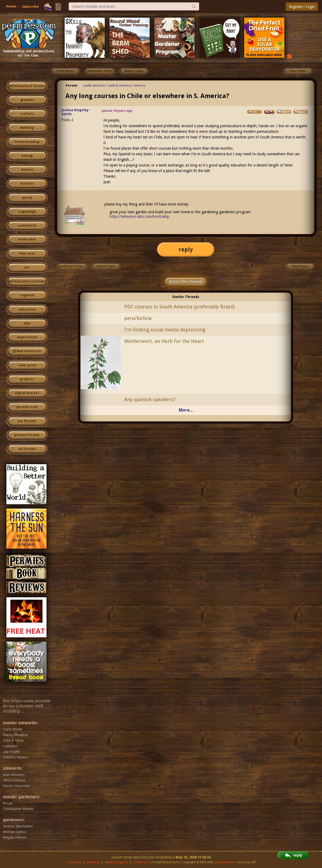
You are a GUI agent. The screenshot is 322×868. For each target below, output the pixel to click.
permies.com (27, 407)
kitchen (27, 184)
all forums (27, 449)
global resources (27, 351)
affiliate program (116, 862)
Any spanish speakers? (150, 399)
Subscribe (30, 7)
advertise (93, 862)
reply (186, 249)
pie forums (27, 421)
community (27, 226)
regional (27, 295)
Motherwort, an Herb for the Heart (164, 341)
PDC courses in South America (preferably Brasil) (179, 307)
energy (27, 156)
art (27, 268)
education (27, 309)
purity (27, 198)
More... (186, 410)
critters (27, 114)
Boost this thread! (186, 282)
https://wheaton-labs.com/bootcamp (139, 216)
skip (27, 323)
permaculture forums (27, 86)
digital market (27, 393)
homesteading (27, 142)
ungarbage (27, 212)
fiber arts (27, 254)
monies (27, 170)
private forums (27, 435)
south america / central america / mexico (114, 85)
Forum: (72, 85)
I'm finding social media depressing (165, 330)
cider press (27, 365)
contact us (74, 862)
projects (27, 379)
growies (27, 100)
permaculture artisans (27, 281)
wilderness (27, 239)
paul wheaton (225, 862)
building (27, 128)
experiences (27, 337)
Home (11, 6)
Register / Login (302, 7)
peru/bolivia (138, 318)
